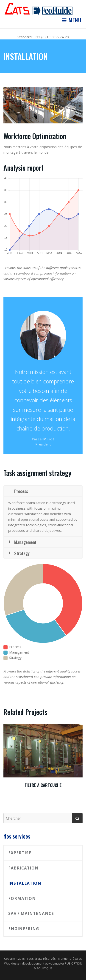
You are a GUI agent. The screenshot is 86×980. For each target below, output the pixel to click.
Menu (74, 20)
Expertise (20, 853)
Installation (25, 883)
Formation (22, 898)
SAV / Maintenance (31, 913)
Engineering (24, 929)
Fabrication (23, 868)
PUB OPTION (74, 963)
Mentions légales (70, 959)
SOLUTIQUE (44, 968)
